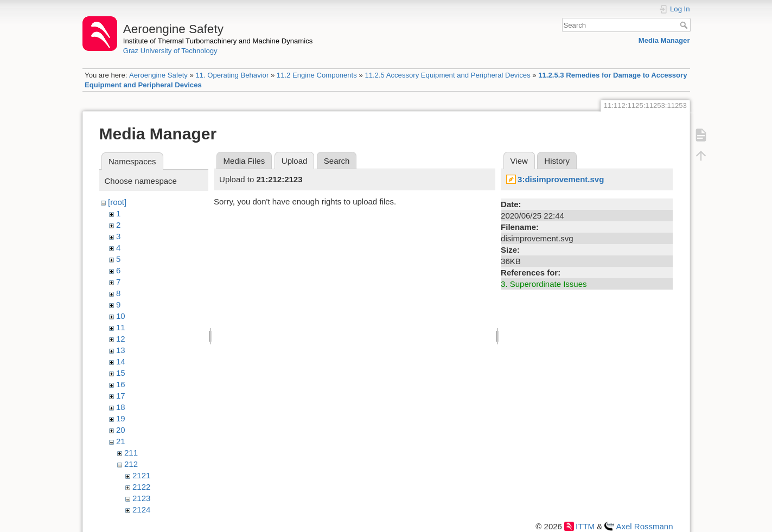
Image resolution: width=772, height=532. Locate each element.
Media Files (244, 161)
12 (121, 339)
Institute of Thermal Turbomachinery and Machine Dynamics (218, 41)
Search (685, 25)
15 (121, 373)
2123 (141, 498)
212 (131, 464)
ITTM (585, 526)
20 (121, 430)
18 (121, 407)
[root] (117, 202)
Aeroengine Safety (158, 75)
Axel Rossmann (644, 526)
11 (121, 327)
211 (131, 453)
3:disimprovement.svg (561, 179)
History (557, 161)
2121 (141, 475)
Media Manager (664, 40)
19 (121, 418)
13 (121, 350)
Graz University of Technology (170, 51)
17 (121, 396)
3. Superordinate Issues (544, 284)
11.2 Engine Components (317, 75)
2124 (141, 509)
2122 (141, 487)
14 (121, 361)
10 (121, 316)
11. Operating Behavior (232, 75)
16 (121, 384)
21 (121, 441)
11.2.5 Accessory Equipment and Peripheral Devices (447, 75)
